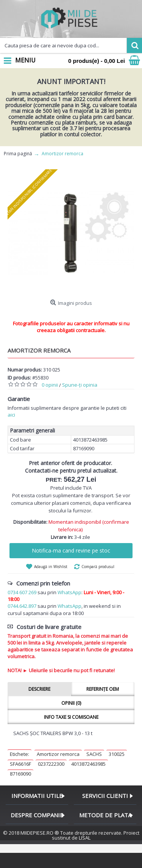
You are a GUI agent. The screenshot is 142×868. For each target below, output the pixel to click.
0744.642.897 (22, 606)
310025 (117, 754)
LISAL (85, 838)
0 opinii (50, 385)
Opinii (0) (71, 703)
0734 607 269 (22, 592)
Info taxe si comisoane (71, 717)
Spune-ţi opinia (80, 385)
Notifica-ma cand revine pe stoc (71, 550)
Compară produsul (98, 567)
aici (11, 415)
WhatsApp (69, 592)
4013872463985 (88, 764)
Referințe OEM (103, 689)
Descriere (39, 689)
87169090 (20, 774)
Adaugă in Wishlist (51, 567)
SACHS (94, 754)
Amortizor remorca (58, 754)
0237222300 (51, 764)
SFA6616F (20, 764)
